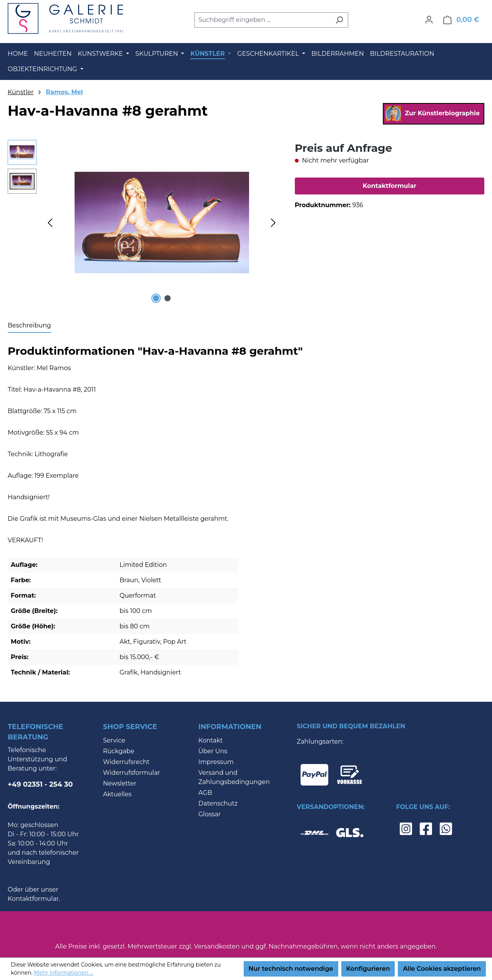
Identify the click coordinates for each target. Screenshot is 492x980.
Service (114, 740)
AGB (205, 793)
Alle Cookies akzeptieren (442, 969)
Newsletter (120, 783)
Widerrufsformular (132, 773)
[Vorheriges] (50, 222)
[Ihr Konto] (429, 20)
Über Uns (213, 751)
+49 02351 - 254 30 (40, 784)
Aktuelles (117, 794)
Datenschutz (218, 803)
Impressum (216, 762)
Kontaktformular (389, 186)
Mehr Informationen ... (63, 973)
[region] (144, 223)
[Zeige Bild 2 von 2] (168, 298)
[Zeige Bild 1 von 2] (156, 298)
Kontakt (211, 740)
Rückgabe (119, 751)
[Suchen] (339, 20)
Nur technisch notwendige (291, 969)
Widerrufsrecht (126, 762)
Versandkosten (217, 946)
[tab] (29, 326)
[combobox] (263, 20)
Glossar (209, 814)
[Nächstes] (273, 222)
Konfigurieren (368, 969)
